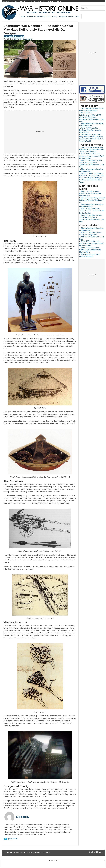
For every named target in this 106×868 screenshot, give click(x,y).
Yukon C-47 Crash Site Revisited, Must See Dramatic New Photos (90, 130)
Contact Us (32, 1)
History (55, 17)
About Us (23, 1)
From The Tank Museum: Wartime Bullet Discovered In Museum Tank (90, 194)
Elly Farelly (23, 817)
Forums (71, 17)
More (78, 17)
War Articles (31, 17)
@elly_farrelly (11, 839)
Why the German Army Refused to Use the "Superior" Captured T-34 (92, 200)
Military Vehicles (19, 36)
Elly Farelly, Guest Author (23, 39)
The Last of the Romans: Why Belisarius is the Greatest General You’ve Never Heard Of (92, 150)
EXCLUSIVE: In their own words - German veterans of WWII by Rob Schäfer (92, 156)
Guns (6, 36)
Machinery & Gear (44, 17)
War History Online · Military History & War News (32, 853)
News (23, 17)
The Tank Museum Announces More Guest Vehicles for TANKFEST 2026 (91, 111)
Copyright (51, 1)
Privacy (59, 1)
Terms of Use (42, 1)
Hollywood (63, 17)
